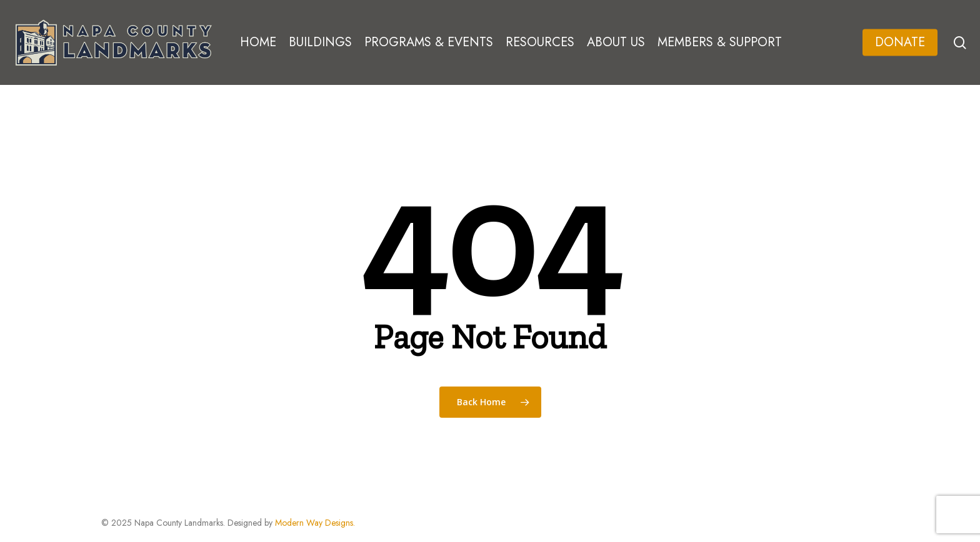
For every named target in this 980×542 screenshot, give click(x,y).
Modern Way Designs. (315, 523)
